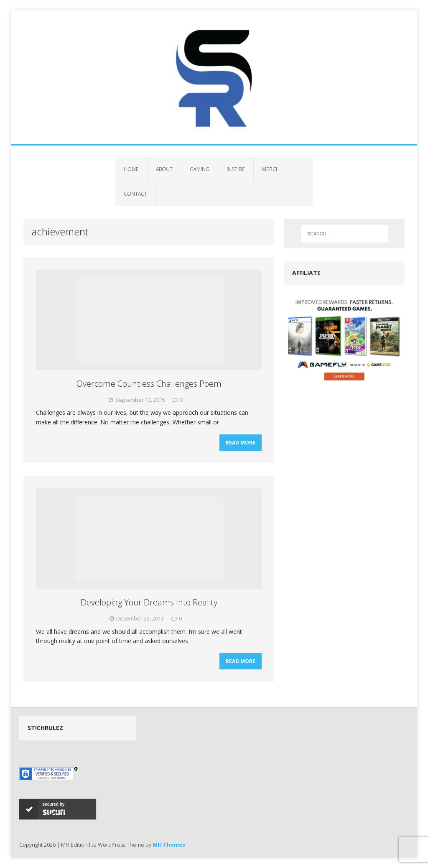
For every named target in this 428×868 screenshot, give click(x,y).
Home (131, 169)
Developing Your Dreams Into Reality (149, 602)
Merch (271, 169)
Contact (135, 194)
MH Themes (169, 845)
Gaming (200, 169)
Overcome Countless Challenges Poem (149, 384)
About (164, 169)
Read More (241, 443)
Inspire (236, 169)
